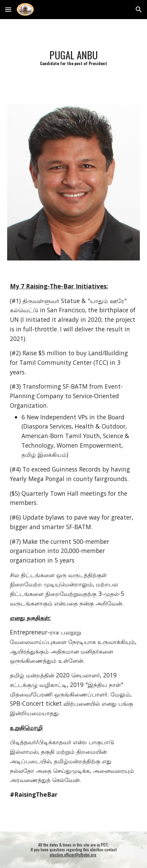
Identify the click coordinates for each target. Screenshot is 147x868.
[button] (8, 9)
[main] (73, 57)
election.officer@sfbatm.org (73, 855)
